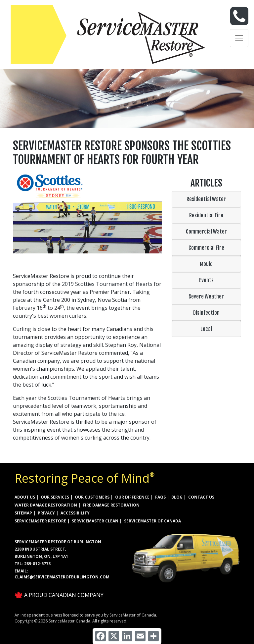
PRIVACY (46, 513)
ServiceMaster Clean (95, 521)
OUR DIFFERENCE (132, 497)
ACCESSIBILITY (75, 513)
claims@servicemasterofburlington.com (62, 577)
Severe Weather (206, 296)
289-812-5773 (37, 564)
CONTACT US (201, 497)
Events (206, 280)
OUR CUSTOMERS (92, 497)
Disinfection (206, 313)
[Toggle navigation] (239, 38)
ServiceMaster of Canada (152, 521)
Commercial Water (206, 232)
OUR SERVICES (55, 497)
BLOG (177, 497)
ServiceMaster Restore (40, 521)
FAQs (160, 497)
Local (206, 329)
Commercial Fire (206, 248)
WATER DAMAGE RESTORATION (46, 505)
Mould (206, 264)
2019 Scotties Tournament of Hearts (107, 284)
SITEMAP (23, 513)
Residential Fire (206, 215)
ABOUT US (25, 497)
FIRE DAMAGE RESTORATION (111, 505)
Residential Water (206, 199)
